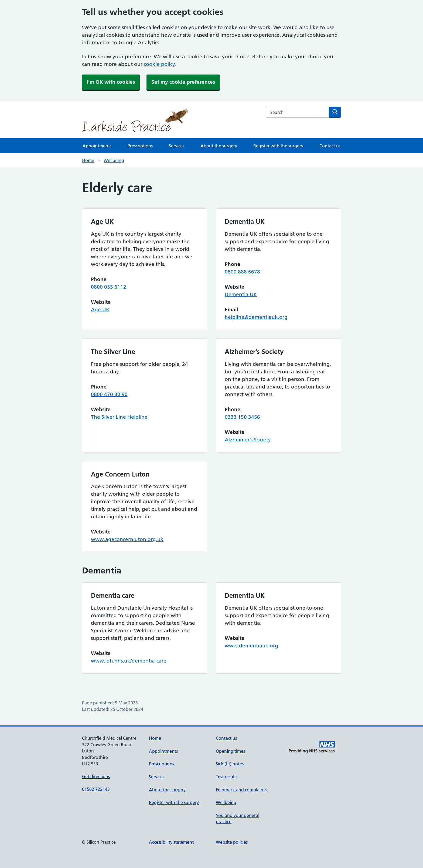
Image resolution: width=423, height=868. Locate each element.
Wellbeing (114, 160)
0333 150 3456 (242, 417)
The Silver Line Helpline (119, 417)
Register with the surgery (278, 146)
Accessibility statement (171, 842)
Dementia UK (241, 294)
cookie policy (159, 64)
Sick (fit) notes (230, 764)
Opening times (230, 751)
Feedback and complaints (241, 790)
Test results (227, 777)
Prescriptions (140, 146)
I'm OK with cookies (111, 82)
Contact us (330, 146)
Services (177, 146)
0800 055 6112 (109, 287)
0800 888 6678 (242, 272)
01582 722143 (96, 789)
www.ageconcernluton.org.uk (127, 539)
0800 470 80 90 (109, 394)
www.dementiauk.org (251, 646)
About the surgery (219, 146)
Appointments (97, 146)
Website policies (232, 842)
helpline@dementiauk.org (256, 317)
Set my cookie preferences (183, 82)
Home (88, 160)
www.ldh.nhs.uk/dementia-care (129, 661)
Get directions (96, 776)
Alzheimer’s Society (248, 440)
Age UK (100, 310)
